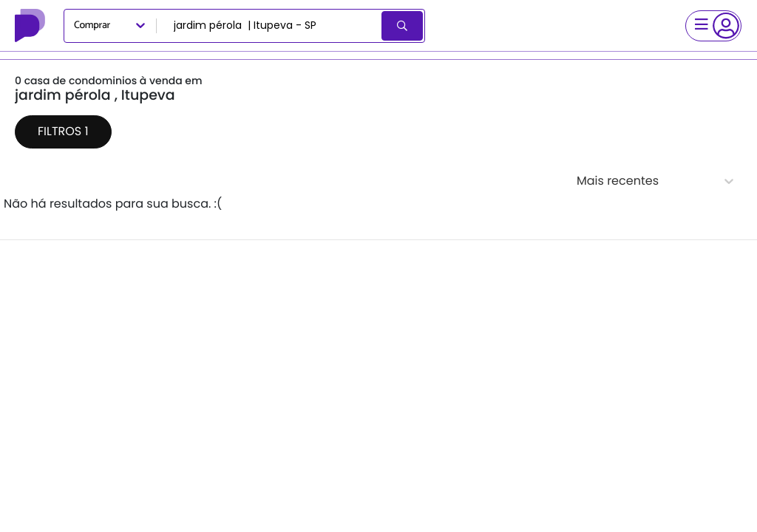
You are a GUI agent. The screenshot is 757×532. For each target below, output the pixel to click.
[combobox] (270, 26)
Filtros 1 (63, 131)
